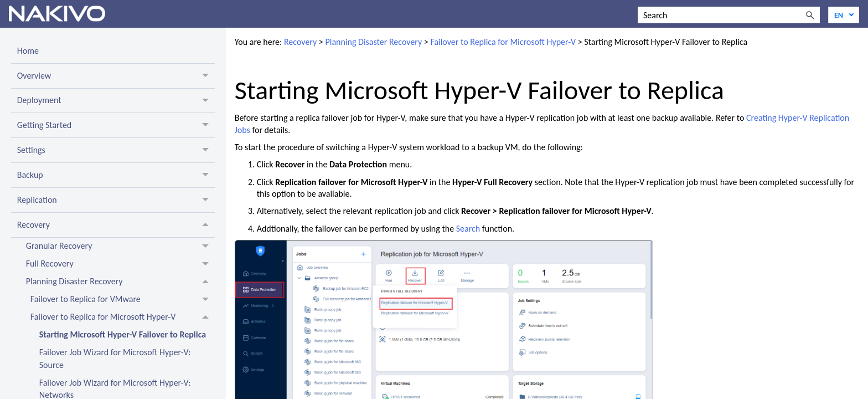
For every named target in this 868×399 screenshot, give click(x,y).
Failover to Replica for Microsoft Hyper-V (123, 318)
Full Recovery (120, 264)
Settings (116, 150)
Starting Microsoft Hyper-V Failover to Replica (123, 334)
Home (28, 51)
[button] (810, 15)
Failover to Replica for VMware (123, 300)
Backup (116, 175)
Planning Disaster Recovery (120, 282)
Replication (116, 200)
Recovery (116, 225)
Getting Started (116, 125)
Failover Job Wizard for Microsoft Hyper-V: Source (115, 358)
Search (468, 229)
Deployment (116, 101)
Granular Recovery (120, 247)
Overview (116, 76)
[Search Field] (729, 15)
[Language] (844, 15)
